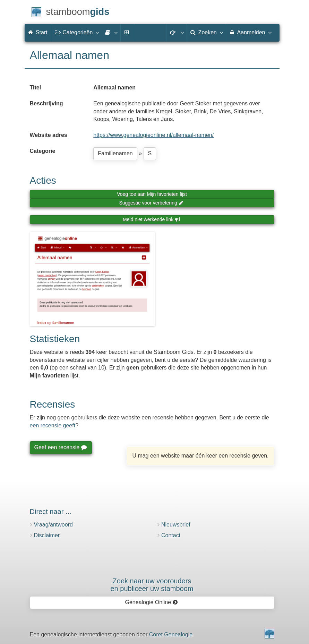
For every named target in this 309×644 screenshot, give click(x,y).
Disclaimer (47, 535)
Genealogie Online (152, 602)
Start (38, 32)
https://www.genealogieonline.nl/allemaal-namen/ (153, 135)
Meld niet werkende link (151, 219)
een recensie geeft (53, 425)
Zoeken (206, 32)
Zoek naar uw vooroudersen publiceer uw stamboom (152, 585)
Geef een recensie (60, 447)
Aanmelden (250, 32)
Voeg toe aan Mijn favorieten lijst (152, 194)
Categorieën (77, 32)
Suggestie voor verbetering (151, 203)
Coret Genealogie (171, 634)
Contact (171, 535)
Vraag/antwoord (53, 525)
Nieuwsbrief (176, 525)
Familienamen (115, 153)
